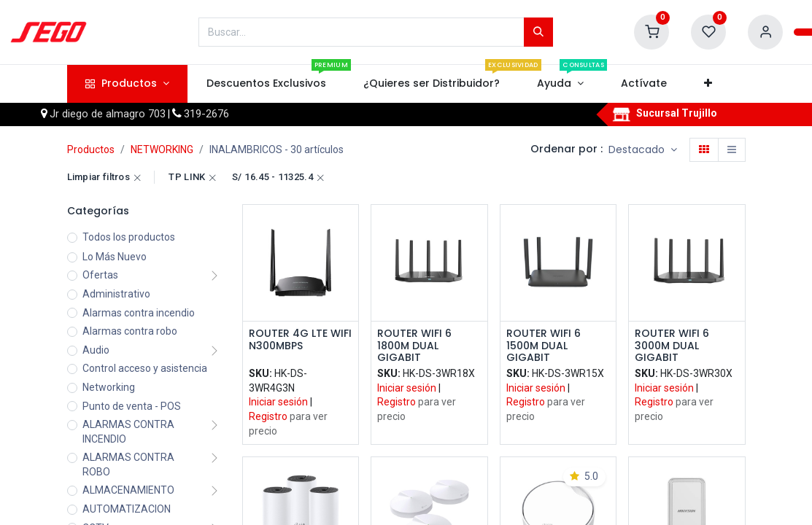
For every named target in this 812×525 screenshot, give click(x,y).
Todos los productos (129, 237)
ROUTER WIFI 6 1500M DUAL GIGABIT (544, 346)
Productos (91, 149)
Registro (268, 416)
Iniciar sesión (278, 402)
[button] (708, 84)
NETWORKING (162, 149)
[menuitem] (266, 84)
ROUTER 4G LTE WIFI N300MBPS (300, 340)
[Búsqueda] (538, 32)
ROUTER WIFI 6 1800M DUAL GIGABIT (414, 346)
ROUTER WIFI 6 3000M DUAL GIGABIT (672, 346)
